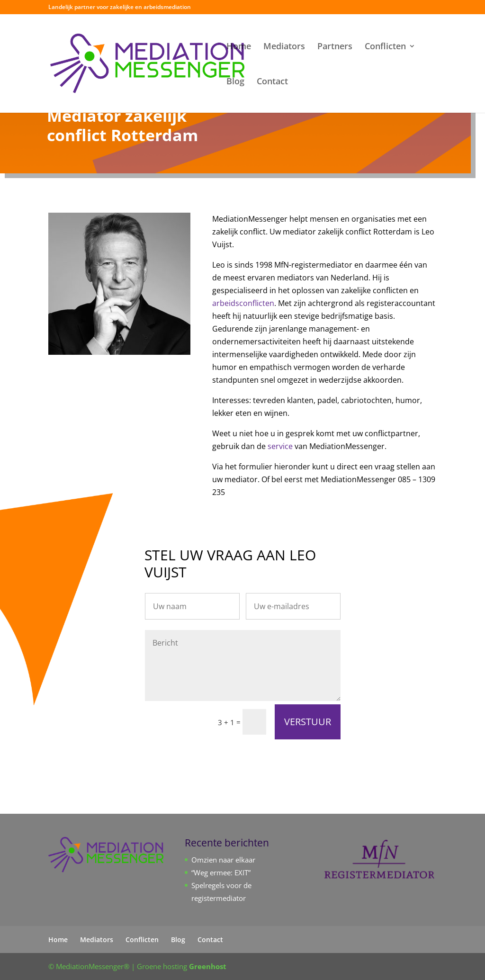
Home (239, 47)
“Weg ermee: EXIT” (221, 872)
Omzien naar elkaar (223, 860)
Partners (335, 47)
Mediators (284, 47)
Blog (235, 82)
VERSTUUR (308, 722)
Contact (272, 82)
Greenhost (208, 966)
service (280, 446)
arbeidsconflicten (243, 303)
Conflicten (385, 47)
